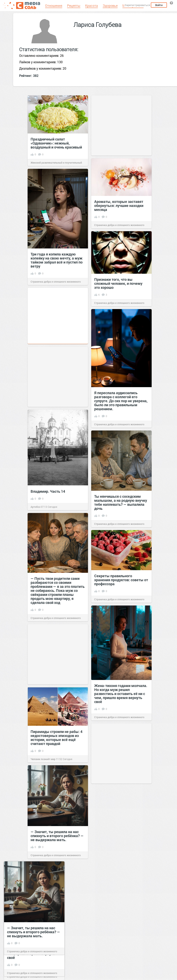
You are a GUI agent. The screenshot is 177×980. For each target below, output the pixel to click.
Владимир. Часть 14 (48, 491)
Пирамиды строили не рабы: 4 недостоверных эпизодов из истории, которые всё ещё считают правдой (56, 738)
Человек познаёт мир (43, 759)
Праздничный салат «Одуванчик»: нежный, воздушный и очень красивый (56, 143)
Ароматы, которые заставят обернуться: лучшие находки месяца (119, 206)
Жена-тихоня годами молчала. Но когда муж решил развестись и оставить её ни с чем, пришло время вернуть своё (121, 694)
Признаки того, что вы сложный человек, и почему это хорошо (118, 283)
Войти (159, 5)
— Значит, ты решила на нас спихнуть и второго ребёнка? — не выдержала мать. (57, 836)
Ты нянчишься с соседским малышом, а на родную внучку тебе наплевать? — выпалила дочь (121, 502)
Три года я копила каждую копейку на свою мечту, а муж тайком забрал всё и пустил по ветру (57, 260)
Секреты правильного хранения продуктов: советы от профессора (121, 580)
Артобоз (35, 507)
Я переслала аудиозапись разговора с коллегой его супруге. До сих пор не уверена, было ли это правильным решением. (121, 401)
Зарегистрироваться (137, 5)
